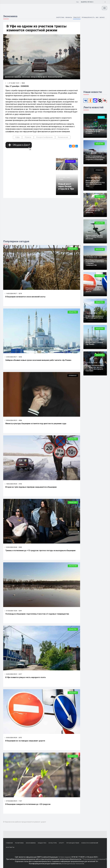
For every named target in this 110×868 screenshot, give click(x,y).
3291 (20, 611)
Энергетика (60, 17)
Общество (73, 249)
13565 (61, 180)
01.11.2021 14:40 (64, 177)
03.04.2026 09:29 (92, 232)
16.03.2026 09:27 (11, 293)
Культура (53, 843)
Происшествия (73, 843)
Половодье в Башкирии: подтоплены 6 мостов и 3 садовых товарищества (37, 614)
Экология (73, 566)
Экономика (31, 843)
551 (100, 127)
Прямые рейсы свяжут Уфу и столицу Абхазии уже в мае (94, 237)
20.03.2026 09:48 (11, 547)
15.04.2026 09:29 (92, 127)
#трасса (28, 137)
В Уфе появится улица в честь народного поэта (25, 677)
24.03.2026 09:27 (11, 357)
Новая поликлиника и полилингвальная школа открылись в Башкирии (95, 158)
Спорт (101, 117)
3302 (20, 547)
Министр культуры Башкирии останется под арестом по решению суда (36, 424)
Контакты (10, 847)
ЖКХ (97, 17)
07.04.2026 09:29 (11, 801)
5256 (20, 357)
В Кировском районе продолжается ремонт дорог (25, 822)
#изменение (63, 137)
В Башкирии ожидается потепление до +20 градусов (28, 804)
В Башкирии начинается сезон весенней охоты (25, 297)
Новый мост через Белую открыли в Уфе (66, 186)
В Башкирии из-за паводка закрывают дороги (25, 741)
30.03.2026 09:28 (11, 738)
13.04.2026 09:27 (92, 153)
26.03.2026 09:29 (11, 674)
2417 (20, 674)
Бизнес (102, 17)
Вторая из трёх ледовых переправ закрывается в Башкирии (31, 487)
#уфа (17, 137)
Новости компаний (90, 843)
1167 (20, 801)
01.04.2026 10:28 (11, 611)
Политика (19, 843)
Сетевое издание (65, 857)
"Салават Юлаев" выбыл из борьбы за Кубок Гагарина (95, 131)
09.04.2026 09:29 (11, 420)
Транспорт (77, 17)
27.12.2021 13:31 (13, 83)
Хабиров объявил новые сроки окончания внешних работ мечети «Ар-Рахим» (38, 360)
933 (100, 153)
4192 (20, 484)
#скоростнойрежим (44, 137)
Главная (9, 843)
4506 (20, 420)
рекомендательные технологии (73, 864)
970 (100, 232)
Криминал (73, 375)
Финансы (69, 17)
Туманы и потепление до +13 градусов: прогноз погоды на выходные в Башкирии (40, 551)
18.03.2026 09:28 (11, 484)
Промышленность (88, 17)
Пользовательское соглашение (94, 859)
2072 (20, 738)
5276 (20, 293)
